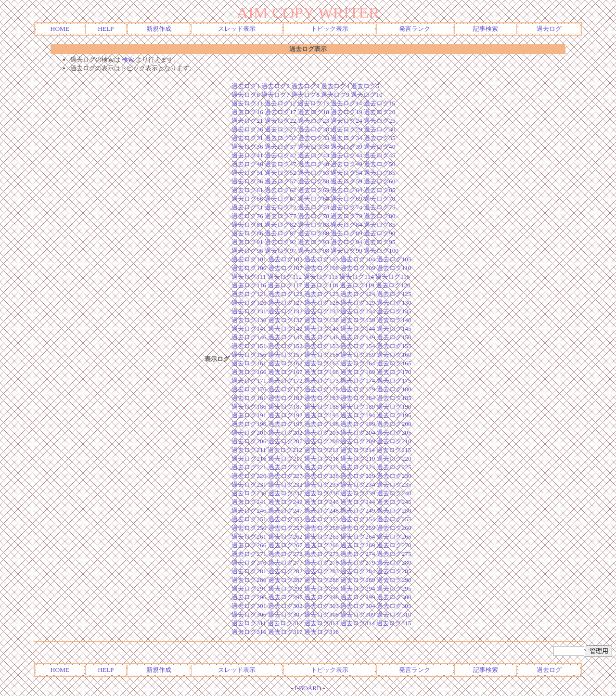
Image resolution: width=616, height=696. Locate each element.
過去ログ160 (394, 354)
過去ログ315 (394, 623)
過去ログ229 (358, 476)
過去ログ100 (381, 251)
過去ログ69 (346, 199)
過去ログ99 (346, 251)
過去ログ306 (249, 614)
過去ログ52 (280, 173)
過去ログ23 (314, 121)
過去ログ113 (321, 277)
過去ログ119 (357, 285)
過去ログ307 (285, 614)
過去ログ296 (249, 597)
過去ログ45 (379, 155)
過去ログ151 (249, 346)
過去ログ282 (285, 571)
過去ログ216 (249, 458)
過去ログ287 (285, 580)
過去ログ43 (314, 155)
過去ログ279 (358, 562)
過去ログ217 (285, 458)
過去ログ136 (249, 320)
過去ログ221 (249, 467)
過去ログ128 (321, 303)
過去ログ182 (285, 398)
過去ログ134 (358, 311)
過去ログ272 (285, 554)
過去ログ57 (280, 181)
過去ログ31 (247, 138)
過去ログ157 (285, 354)
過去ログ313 (321, 623)
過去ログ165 (394, 363)
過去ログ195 (394, 415)
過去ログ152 (285, 346)
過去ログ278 (321, 562)
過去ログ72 (280, 207)
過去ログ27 (280, 129)
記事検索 (486, 29)
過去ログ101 (249, 259)
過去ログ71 (247, 207)
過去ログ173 (321, 380)
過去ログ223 (321, 467)
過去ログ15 (379, 103)
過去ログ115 (393, 277)
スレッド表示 (237, 29)
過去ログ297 (285, 597)
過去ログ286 (249, 580)
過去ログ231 (249, 484)
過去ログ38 (314, 147)
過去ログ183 (321, 398)
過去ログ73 (314, 207)
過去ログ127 (285, 303)
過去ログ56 (247, 181)
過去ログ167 (285, 372)
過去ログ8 (305, 95)
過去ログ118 (321, 285)
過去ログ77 (280, 216)
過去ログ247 (285, 510)
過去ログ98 (314, 251)
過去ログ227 (285, 476)
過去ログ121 (249, 294)
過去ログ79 (346, 216)
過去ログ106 (249, 268)
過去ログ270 (394, 545)
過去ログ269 (358, 545)
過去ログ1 (246, 86)
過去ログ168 (321, 372)
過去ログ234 (358, 484)
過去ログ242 (285, 502)
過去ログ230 (394, 476)
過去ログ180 (394, 389)
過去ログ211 (249, 450)
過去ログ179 (358, 389)
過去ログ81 (247, 225)
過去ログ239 (358, 493)
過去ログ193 (321, 415)
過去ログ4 (335, 86)
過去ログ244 (358, 502)
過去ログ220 (394, 458)
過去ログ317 (285, 632)
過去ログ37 (280, 147)
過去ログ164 (358, 363)
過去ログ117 (285, 285)
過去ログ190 (394, 406)
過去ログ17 (280, 112)
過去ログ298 (321, 597)
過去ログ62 (280, 190)
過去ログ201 (249, 432)
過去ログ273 (321, 554)
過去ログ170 (394, 372)
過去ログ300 (394, 597)
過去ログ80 (379, 216)
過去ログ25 (379, 121)
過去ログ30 (379, 129)
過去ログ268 (321, 545)
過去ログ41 (247, 155)
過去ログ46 (247, 164)
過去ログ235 (394, 484)
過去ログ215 (394, 450)
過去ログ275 (394, 554)
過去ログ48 (314, 164)
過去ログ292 (285, 588)
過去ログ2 (276, 86)
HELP (106, 29)
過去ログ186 (249, 406)
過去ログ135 (394, 311)
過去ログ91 (247, 242)
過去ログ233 (321, 484)
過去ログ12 (280, 103)
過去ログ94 (346, 242)
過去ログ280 (394, 562)
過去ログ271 (249, 554)
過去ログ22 (280, 121)
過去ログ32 (280, 138)
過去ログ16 (247, 112)
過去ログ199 (358, 424)
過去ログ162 (285, 363)
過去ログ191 (249, 415)
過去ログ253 (321, 519)
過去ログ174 (358, 380)
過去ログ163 (321, 363)
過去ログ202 (285, 432)
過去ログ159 (358, 354)
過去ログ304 (358, 606)
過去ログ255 (394, 519)
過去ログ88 (314, 233)
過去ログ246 (249, 510)
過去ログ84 (346, 225)
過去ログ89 (346, 233)
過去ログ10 (366, 95)
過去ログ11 (247, 103)
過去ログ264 (358, 536)
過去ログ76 (247, 216)
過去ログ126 (249, 303)
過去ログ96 (247, 251)
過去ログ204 (358, 432)
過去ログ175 (394, 380)
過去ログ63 (314, 190)
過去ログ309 (358, 614)
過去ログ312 (285, 623)
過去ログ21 (247, 121)
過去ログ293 (321, 588)
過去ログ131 (249, 311)
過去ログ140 (394, 320)
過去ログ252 (285, 519)
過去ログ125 (394, 294)
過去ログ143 (321, 329)
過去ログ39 (346, 147)
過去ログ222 (285, 467)
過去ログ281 (249, 571)
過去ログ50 (379, 164)
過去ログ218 (321, 458)
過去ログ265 (394, 536)
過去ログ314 (358, 623)
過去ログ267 (285, 545)
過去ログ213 (321, 450)
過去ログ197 (285, 424)
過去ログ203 (321, 432)
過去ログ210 (394, 441)
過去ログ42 (280, 155)
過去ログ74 (346, 207)
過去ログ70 (379, 199)
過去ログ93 (314, 242)
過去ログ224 (358, 467)
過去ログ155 (394, 346)
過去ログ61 (247, 190)
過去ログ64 (346, 190)
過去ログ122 (285, 294)
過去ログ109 (358, 268)
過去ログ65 (379, 190)
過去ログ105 (394, 259)
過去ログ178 (321, 389)
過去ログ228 (321, 476)
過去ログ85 (379, 225)
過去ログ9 (335, 95)
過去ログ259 (358, 528)
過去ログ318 (321, 632)
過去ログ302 (285, 606)
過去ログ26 (247, 129)
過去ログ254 (358, 519)
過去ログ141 (249, 329)
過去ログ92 (280, 242)
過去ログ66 (247, 199)
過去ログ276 (249, 562)
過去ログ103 (321, 259)
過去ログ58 (314, 181)
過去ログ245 (394, 502)
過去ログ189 (358, 406)
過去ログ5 (365, 86)
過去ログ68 (314, 199)
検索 (128, 59)
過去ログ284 (358, 571)
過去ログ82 (280, 225)
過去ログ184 (358, 398)
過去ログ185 (394, 398)
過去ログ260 (394, 528)
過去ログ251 (249, 519)
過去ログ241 (249, 502)
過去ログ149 (358, 337)
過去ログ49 (346, 164)
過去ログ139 (358, 320)
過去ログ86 (247, 233)
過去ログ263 (321, 536)
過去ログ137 (285, 320)
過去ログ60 (379, 181)
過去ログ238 (321, 493)
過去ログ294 (358, 588)
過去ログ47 (280, 164)
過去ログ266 (249, 545)
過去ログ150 (394, 337)
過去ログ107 (285, 268)
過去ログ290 (394, 580)
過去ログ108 (321, 268)
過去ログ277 (285, 562)
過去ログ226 (249, 476)
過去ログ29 (346, 129)
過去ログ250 (394, 510)
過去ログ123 (321, 294)
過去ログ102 (285, 259)
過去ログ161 (249, 363)
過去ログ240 (394, 493)
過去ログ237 (285, 493)
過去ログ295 (394, 588)
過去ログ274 (358, 554)
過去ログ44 (346, 155)
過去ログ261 (249, 536)
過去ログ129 (358, 303)
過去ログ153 (321, 346)
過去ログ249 (358, 510)
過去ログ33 (314, 138)
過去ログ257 (285, 528)
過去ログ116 (249, 285)
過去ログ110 (394, 268)
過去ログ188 (321, 406)
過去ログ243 (321, 502)
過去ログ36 (247, 147)
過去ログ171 (249, 380)
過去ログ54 (346, 173)
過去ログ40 (379, 147)
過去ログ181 (249, 398)
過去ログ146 (249, 337)
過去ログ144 (358, 329)
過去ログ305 (394, 606)
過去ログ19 (346, 112)
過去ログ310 (394, 614)
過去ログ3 (305, 86)
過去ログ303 (321, 606)
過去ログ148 (321, 337)
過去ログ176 (249, 389)
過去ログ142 (285, 329)
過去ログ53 (314, 173)
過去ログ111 (249, 277)
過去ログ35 (379, 138)
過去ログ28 (314, 129)
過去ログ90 (379, 233)
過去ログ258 (321, 528)
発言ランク (415, 29)
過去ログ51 (247, 173)
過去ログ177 (285, 389)
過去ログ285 (394, 571)
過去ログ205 (394, 432)
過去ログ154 (358, 346)
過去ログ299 (358, 597)
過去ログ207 (285, 441)
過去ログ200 (394, 424)
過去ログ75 (379, 207)
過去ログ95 (379, 242)
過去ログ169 (358, 372)
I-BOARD (308, 688)
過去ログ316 (249, 632)
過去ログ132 (285, 311)
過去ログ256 (249, 528)
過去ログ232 (285, 484)
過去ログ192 (285, 415)
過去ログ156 (249, 354)
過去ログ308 (321, 614)
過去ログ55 (379, 173)
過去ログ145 (394, 329)
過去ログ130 (394, 303)
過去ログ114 (357, 277)
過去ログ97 (280, 251)
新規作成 (159, 29)
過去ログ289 (358, 580)
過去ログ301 (249, 606)
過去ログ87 (280, 233)
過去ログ (549, 29)
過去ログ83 (314, 225)
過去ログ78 (314, 216)
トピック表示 (330, 29)
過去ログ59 (346, 181)
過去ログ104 (358, 259)
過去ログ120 (393, 285)
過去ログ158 (321, 354)
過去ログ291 (249, 588)
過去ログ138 (321, 320)
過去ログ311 (249, 623)
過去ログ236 (249, 493)
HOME (60, 29)
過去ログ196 (249, 424)
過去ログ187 (285, 406)
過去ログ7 (276, 95)
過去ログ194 (358, 415)
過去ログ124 (358, 294)
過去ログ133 (321, 311)
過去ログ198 (321, 424)
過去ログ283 (321, 571)
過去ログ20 (379, 112)
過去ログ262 (285, 536)
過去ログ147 (285, 337)
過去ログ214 (358, 450)
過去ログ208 (321, 441)
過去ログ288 (321, 580)
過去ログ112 (285, 277)
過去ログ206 (249, 441)
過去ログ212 (285, 450)
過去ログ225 (394, 467)
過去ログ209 (358, 441)
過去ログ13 (313, 103)
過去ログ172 (285, 380)
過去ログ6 (246, 95)
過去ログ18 (314, 112)
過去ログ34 (346, 138)
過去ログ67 (280, 199)
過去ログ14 (346, 103)
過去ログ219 (358, 458)
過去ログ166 (249, 372)
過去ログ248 (321, 510)
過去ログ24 (346, 121)
